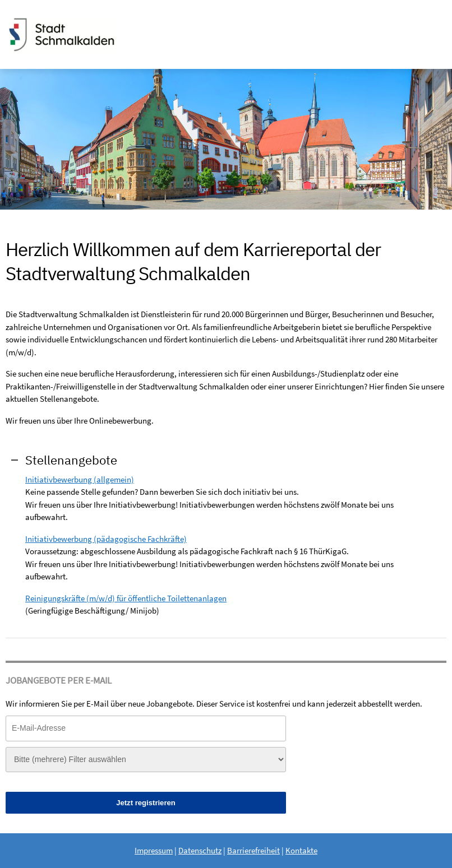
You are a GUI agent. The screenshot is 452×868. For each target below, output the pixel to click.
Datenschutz (200, 850)
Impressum (154, 850)
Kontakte (301, 850)
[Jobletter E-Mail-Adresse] (146, 728)
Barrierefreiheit (253, 850)
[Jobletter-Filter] (146, 760)
